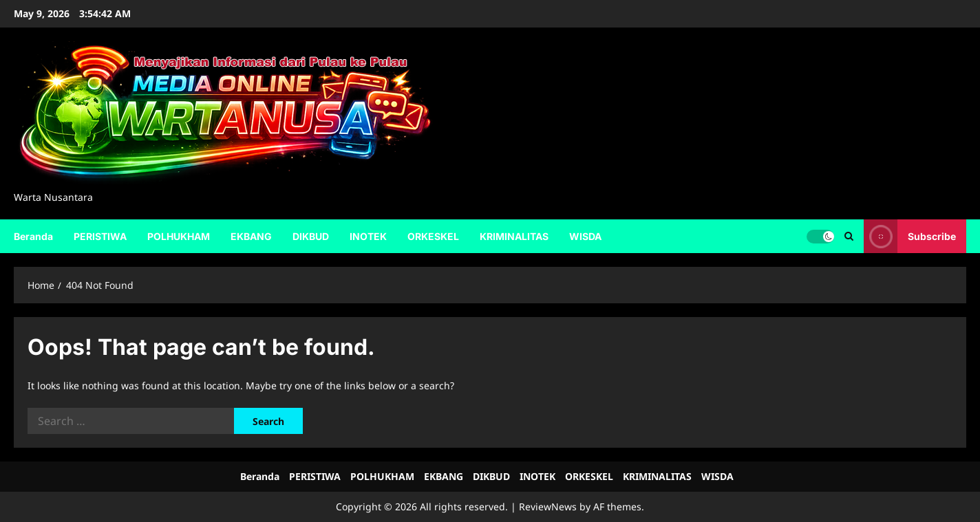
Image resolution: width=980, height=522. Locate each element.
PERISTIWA (100, 236)
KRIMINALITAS (514, 236)
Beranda (33, 236)
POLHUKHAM (179, 236)
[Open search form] (849, 236)
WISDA (585, 236)
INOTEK (368, 236)
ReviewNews (548, 507)
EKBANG (251, 236)
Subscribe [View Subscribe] (910, 236)
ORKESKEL (433, 236)
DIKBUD (311, 236)
